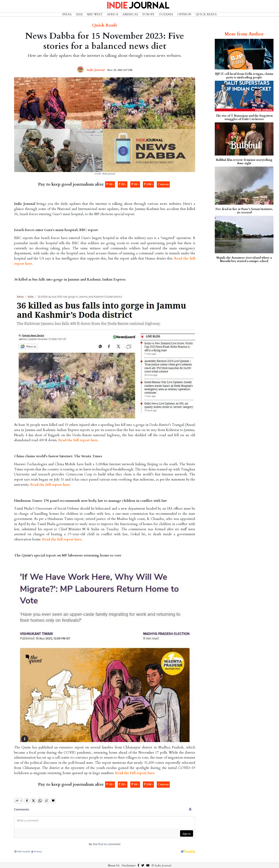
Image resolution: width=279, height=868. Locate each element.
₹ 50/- (135, 184)
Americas (130, 14)
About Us (114, 862)
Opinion (184, 14)
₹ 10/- (110, 184)
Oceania (166, 14)
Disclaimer (129, 862)
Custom (163, 184)
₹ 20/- (123, 184)
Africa (113, 14)
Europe (148, 14)
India (67, 14)
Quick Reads (206, 14)
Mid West (95, 14)
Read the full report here (78, 440)
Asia (79, 14)
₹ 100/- (148, 184)
